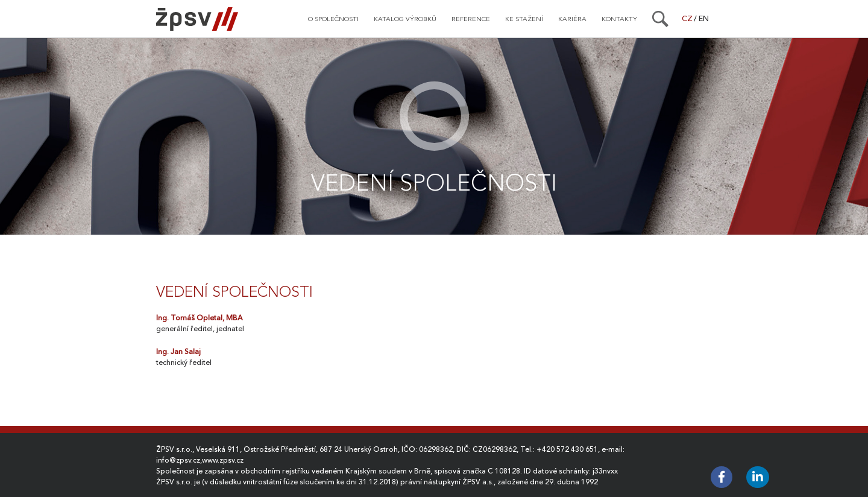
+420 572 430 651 (567, 449)
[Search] (660, 19)
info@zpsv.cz (178, 460)
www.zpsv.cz (223, 460)
